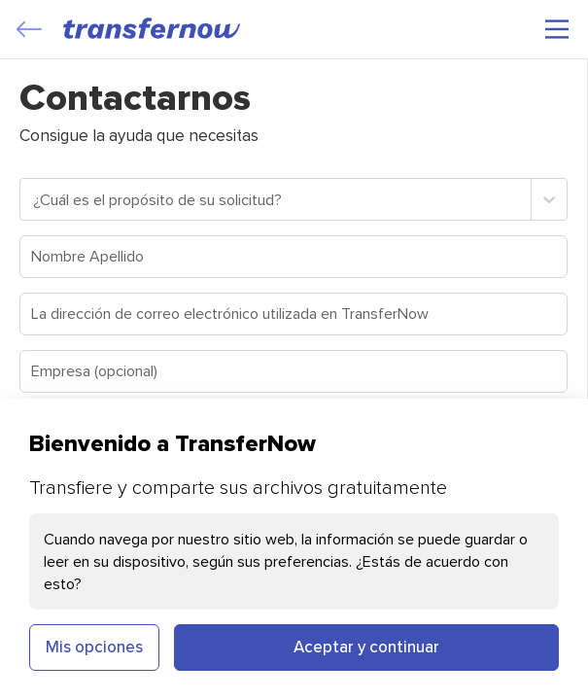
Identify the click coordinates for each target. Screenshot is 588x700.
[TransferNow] (153, 28)
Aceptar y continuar (366, 647)
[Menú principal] (557, 29)
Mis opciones (94, 647)
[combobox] (35, 199)
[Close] (29, 29)
